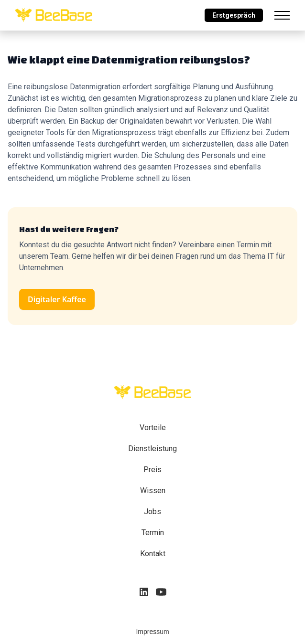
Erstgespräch (234, 15)
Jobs (152, 512)
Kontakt (153, 554)
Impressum (152, 632)
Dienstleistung (152, 449)
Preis (152, 470)
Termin (153, 533)
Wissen (153, 491)
